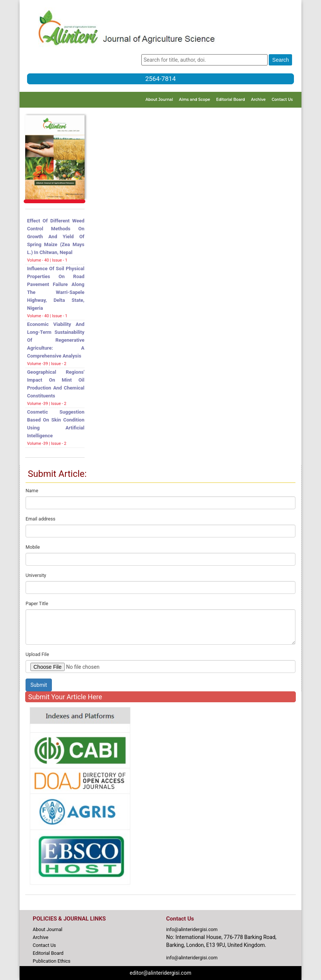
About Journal (159, 100)
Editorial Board (231, 100)
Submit (39, 685)
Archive (258, 100)
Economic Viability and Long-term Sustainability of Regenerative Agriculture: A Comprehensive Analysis (56, 340)
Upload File (37, 654)
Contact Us (282, 100)
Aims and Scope (195, 100)
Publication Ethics (51, 961)
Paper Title (37, 603)
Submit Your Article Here (65, 697)
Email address (40, 519)
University (36, 575)
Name (32, 491)
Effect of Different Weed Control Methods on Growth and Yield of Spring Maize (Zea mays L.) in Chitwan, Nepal (56, 237)
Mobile (33, 547)
